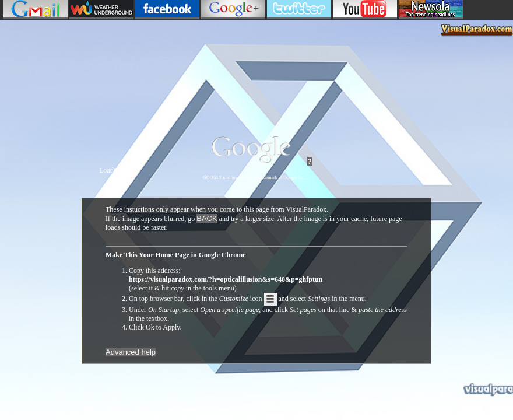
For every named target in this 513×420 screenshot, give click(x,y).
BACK (207, 218)
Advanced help (131, 352)
